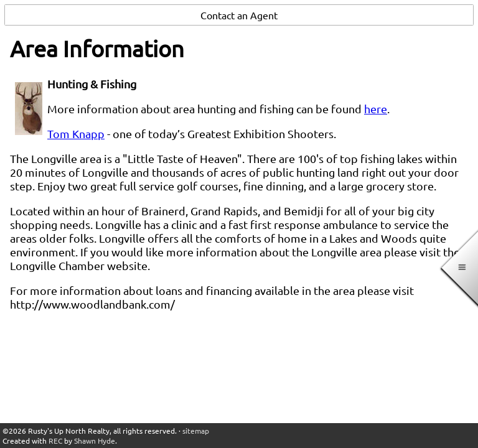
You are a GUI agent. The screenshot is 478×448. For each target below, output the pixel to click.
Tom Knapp (76, 133)
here (376, 109)
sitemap (196, 431)
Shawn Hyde (95, 441)
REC (55, 441)
